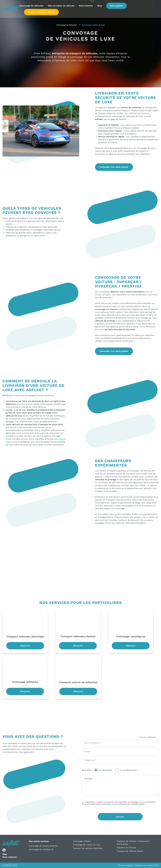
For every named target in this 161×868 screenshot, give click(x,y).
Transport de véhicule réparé (130, 851)
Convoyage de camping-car (41, 849)
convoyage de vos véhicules (87, 57)
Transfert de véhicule (126, 848)
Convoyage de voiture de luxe (86, 845)
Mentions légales (125, 865)
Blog (100, 6)
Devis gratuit (117, 6)
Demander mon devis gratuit (114, 167)
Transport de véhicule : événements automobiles (133, 843)
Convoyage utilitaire (82, 841)
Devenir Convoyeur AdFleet (41, 12)
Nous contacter (10, 857)
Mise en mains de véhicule (61, 6)
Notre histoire (86, 6)
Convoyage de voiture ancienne (43, 846)
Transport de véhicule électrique (88, 848)
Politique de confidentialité (147, 865)
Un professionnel (128, 770)
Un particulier (106, 770)
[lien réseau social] (4, 850)
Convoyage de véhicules (31, 6)
